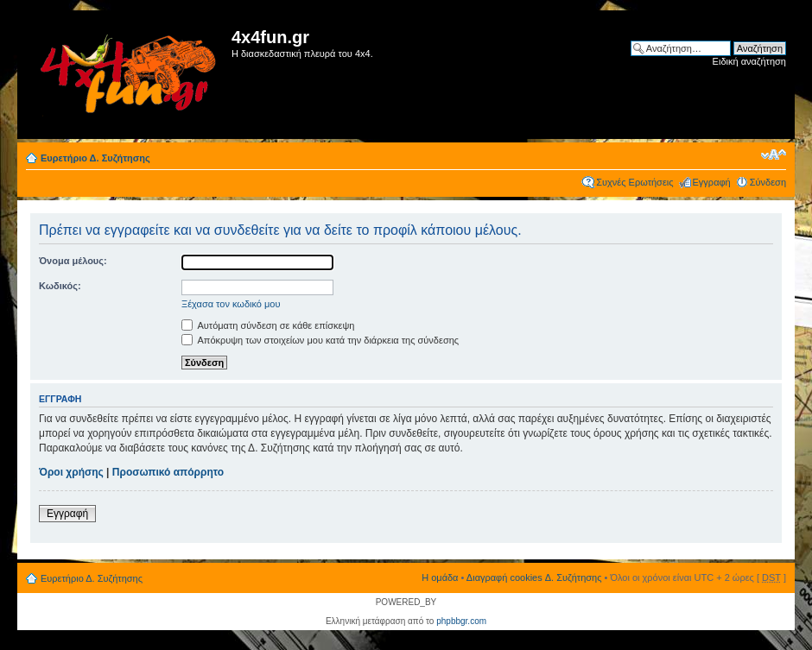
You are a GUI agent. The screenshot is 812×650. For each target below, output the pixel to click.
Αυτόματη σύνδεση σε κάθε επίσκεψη (268, 325)
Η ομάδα (440, 577)
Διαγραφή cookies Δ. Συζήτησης (534, 577)
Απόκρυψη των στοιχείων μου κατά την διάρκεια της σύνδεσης (320, 340)
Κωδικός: (60, 286)
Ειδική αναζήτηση (749, 61)
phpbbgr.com (461, 621)
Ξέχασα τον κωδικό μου (231, 304)
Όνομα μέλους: (73, 261)
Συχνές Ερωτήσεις (634, 182)
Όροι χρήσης (71, 472)
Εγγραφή (712, 182)
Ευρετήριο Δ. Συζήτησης (95, 158)
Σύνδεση (768, 182)
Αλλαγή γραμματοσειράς (774, 155)
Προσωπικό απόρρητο (168, 472)
